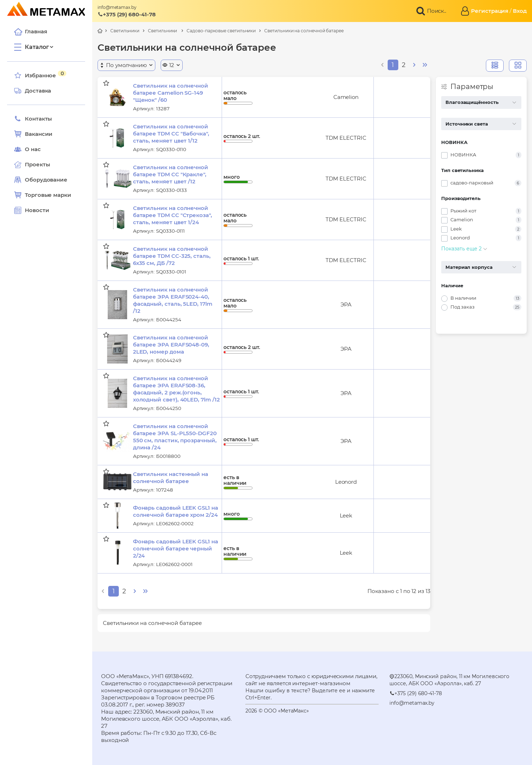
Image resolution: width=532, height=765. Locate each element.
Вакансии (33, 134)
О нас (27, 149)
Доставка (33, 91)
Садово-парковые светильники (221, 31)
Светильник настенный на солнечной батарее (171, 478)
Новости (32, 210)
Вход (520, 11)
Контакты (33, 119)
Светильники (125, 31)
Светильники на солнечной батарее (304, 31)
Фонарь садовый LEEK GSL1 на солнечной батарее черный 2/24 (176, 548)
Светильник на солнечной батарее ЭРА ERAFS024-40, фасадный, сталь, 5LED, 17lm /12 (173, 300)
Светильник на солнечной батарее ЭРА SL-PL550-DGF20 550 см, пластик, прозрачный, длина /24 (175, 437)
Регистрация (490, 11)
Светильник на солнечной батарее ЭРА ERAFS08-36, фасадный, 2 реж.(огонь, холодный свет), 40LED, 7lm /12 (176, 389)
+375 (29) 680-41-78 (127, 14)
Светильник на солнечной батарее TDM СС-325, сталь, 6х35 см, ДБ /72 (172, 256)
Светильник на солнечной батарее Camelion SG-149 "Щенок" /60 (171, 93)
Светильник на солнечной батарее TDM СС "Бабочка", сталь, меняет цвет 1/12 (171, 134)
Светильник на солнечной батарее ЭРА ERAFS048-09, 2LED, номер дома (171, 345)
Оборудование (46, 180)
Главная (31, 32)
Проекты (37, 164)
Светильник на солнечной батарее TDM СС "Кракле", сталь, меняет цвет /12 (171, 174)
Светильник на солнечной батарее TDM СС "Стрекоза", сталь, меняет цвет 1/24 (173, 215)
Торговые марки (43, 195)
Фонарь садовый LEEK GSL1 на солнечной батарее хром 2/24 (176, 511)
